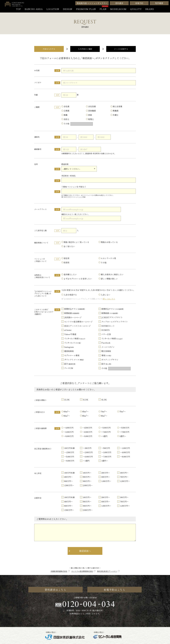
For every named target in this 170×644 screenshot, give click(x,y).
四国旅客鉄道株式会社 (59, 571)
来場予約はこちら (115, 590)
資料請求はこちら (56, 590)
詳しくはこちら (109, 299)
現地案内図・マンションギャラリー (92, 3)
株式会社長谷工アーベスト (107, 571)
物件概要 (159, 3)
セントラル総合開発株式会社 (82, 571)
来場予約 (139, 3)
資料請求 (119, 3)
